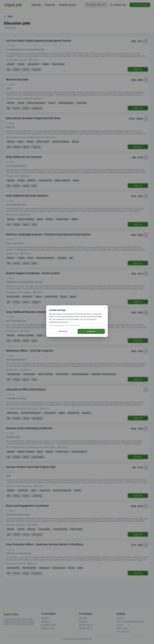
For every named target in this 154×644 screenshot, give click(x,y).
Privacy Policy (59, 326)
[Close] (105, 309)
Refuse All (63, 332)
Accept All (91, 332)
